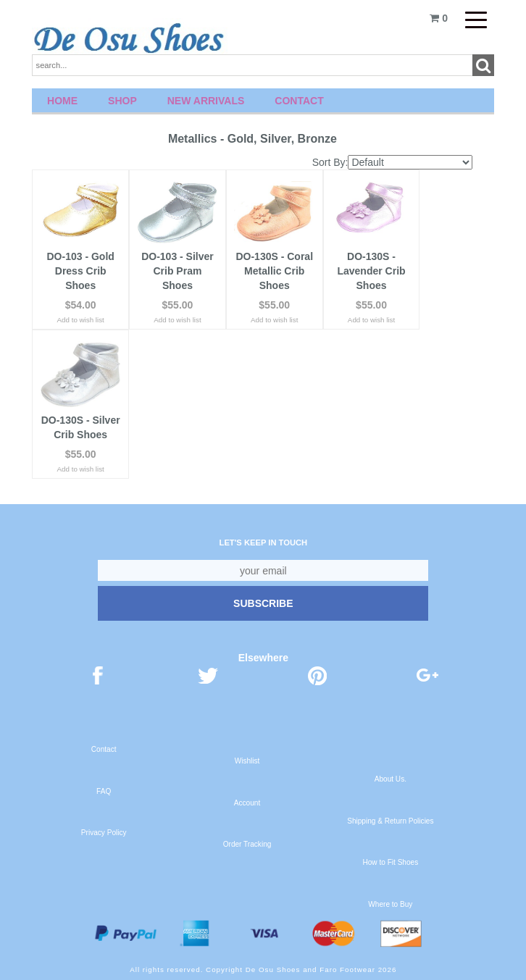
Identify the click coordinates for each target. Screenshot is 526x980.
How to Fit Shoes (390, 862)
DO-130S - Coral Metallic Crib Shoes (274, 271)
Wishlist (247, 761)
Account (247, 803)
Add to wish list (81, 320)
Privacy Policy (104, 833)
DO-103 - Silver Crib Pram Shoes (178, 271)
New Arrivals (206, 101)
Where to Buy (390, 904)
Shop (122, 101)
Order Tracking (247, 844)
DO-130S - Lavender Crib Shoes (371, 271)
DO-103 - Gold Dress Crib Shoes (80, 271)
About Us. (391, 779)
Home (62, 101)
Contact (299, 101)
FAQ (104, 791)
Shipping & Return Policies (390, 821)
